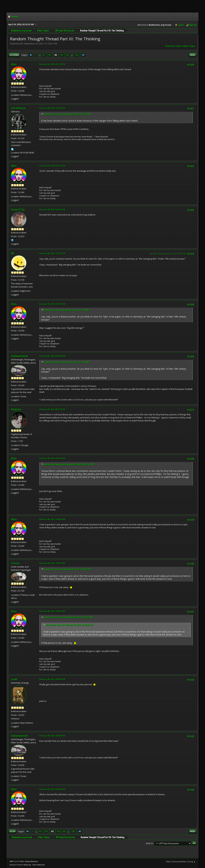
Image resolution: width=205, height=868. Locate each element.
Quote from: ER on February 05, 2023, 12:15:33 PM (66, 310)
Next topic (189, 46)
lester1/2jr (18, 210)
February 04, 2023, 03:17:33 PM (52, 64)
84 (62, 55)
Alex (14, 64)
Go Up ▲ (192, 862)
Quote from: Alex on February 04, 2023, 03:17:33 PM (67, 114)
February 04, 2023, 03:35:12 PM (52, 166)
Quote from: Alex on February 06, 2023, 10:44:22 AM (67, 569)
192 (77, 55)
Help (168, 862)
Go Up (12, 831)
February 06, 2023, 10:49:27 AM (52, 611)
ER (12, 253)
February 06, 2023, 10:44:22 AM (52, 519)
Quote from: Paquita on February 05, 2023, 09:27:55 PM (69, 464)
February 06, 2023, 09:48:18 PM (52, 679)
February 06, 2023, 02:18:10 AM (52, 458)
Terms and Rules (179, 862)
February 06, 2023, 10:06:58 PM (52, 736)
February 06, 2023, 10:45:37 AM (52, 563)
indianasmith (20, 356)
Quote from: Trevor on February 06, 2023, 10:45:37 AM (68, 617)
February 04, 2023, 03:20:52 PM (52, 108)
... (40, 55)
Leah (14, 679)
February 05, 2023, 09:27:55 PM (52, 409)
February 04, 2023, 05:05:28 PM (52, 209)
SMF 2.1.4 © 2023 (17, 861)
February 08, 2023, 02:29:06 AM (52, 789)
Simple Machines (31, 861)
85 (68, 55)
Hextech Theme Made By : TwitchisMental (27, 865)
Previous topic (173, 46)
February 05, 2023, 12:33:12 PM (52, 304)
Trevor (15, 563)
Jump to (149, 843)
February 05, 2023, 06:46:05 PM (52, 356)
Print (193, 55)
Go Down (14, 55)
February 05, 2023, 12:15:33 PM (52, 253)
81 (44, 55)
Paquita (16, 409)
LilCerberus (18, 108)
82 (50, 55)
